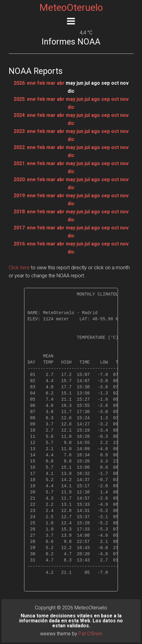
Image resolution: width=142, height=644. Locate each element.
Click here (19, 268)
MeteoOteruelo (71, 7)
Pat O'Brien (90, 634)
